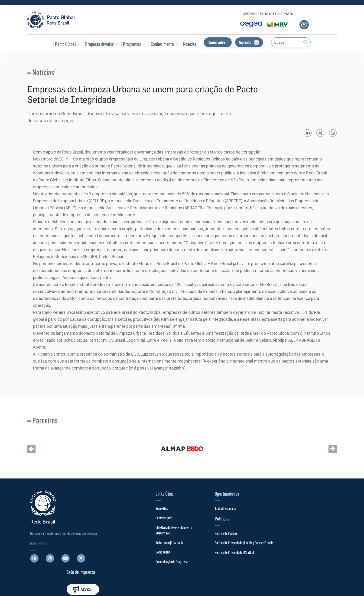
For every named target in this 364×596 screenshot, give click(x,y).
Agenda (249, 42)
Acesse (316, 514)
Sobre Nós (152, 511)
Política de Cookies (203, 536)
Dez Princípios (154, 521)
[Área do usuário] (304, 25)
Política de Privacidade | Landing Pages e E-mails (221, 545)
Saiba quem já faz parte (160, 551)
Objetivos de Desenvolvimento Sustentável (156, 536)
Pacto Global (67, 44)
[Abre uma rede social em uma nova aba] (34, 561)
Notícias (189, 44)
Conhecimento (164, 44)
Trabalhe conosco (203, 511)
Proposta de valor (101, 44)
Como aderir (218, 42)
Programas (133, 44)
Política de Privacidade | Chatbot (211, 555)
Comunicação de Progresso (162, 570)
